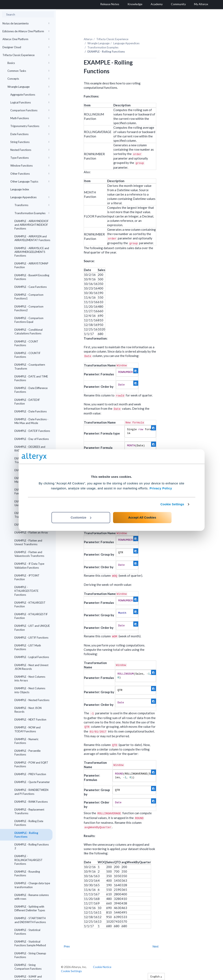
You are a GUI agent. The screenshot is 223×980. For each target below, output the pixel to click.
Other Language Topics (30, 181)
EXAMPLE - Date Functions (31, 411)
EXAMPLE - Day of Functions (32, 439)
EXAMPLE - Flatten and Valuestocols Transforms (29, 554)
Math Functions (30, 118)
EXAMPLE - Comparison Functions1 (29, 297)
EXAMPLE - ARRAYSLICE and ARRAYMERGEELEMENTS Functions (32, 252)
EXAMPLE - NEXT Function (30, 719)
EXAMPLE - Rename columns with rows (32, 897)
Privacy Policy (161, 488)
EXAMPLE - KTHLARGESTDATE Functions (26, 591)
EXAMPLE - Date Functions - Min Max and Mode (31, 421)
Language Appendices (30, 197)
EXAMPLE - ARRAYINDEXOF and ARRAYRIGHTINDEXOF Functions (32, 225)
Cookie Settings (172, 504)
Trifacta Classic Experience (26, 55)
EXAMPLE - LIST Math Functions (28, 647)
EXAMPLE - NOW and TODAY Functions (27, 729)
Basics (28, 63)
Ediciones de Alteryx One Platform (26, 31)
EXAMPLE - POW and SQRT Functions (31, 764)
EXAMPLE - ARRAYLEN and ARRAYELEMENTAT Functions (32, 238)
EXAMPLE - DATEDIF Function (27, 402)
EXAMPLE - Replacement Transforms (29, 811)
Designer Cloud (26, 47)
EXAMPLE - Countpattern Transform (30, 366)
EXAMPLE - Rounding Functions (27, 873)
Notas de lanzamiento (26, 23)
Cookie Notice (102, 967)
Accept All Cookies (142, 517)
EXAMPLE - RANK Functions (31, 802)
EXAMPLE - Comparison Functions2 (29, 308)
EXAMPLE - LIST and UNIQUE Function (32, 628)
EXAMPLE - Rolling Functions (26, 835)
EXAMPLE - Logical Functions (32, 657)
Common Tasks (28, 71)
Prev (67, 946)
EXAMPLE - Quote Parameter (32, 782)
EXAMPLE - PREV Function (30, 774)
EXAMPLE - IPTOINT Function (27, 577)
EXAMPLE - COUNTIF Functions (27, 355)
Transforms (32, 205)
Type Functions (30, 158)
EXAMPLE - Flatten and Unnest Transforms (28, 542)
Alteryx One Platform (26, 39)
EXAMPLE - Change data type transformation (32, 885)
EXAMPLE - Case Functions (31, 287)
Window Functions (30, 166)
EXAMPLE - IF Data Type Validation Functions (29, 566)
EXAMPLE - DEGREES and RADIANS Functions (30, 449)
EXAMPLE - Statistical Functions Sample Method (30, 943)
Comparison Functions (30, 110)
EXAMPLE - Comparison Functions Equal (29, 320)
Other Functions (30, 174)
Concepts (28, 79)
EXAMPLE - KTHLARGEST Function (30, 604)
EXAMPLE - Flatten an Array (31, 532)
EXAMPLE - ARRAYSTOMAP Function (31, 265)
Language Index (20, 189)
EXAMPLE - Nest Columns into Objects (30, 690)
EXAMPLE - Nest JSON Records (28, 710)
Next (156, 946)
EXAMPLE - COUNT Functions (26, 343)
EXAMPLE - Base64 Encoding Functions (32, 277)
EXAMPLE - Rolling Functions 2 (32, 846)
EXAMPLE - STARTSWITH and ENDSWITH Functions (30, 920)
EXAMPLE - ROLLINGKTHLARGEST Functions (29, 860)
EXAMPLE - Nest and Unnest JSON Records (31, 667)
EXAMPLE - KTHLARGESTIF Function (31, 616)
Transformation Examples (32, 213)
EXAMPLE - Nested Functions (32, 700)
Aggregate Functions (30, 95)
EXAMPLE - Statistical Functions (27, 932)
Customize (81, 517)
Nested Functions (30, 150)
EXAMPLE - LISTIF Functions (31, 638)
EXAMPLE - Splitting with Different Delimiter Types (30, 908)
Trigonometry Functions (30, 126)
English (156, 976)
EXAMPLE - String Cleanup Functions (30, 955)
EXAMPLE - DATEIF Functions (32, 431)
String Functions (30, 142)
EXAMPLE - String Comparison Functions (28, 967)
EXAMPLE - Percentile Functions (27, 753)
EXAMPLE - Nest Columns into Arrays (30, 679)
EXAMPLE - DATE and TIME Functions (31, 378)
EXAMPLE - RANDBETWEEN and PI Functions (31, 792)
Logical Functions (30, 102)
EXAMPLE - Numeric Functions (26, 741)
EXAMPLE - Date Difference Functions (31, 390)
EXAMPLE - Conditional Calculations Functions (29, 331)
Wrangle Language (28, 87)
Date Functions (30, 134)
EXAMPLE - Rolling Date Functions (29, 823)
